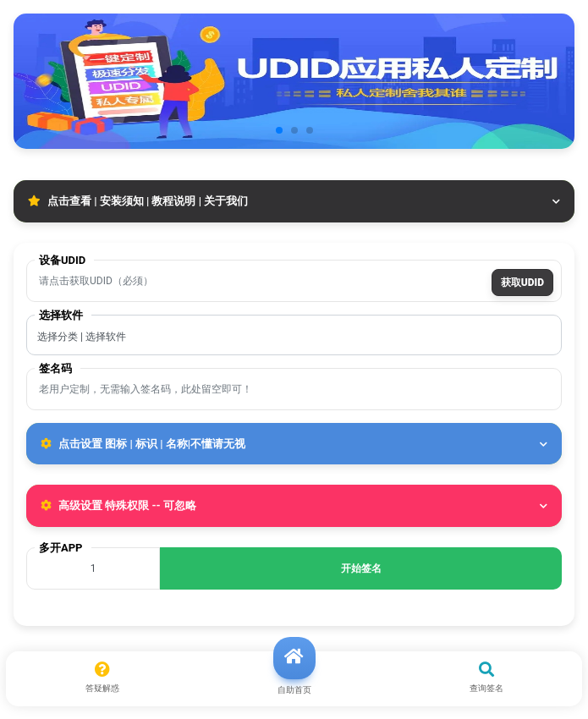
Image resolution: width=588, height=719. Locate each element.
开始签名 (361, 568)
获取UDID (522, 283)
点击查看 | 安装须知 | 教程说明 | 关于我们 (294, 201)
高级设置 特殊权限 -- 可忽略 (294, 505)
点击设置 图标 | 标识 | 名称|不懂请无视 (294, 444)
